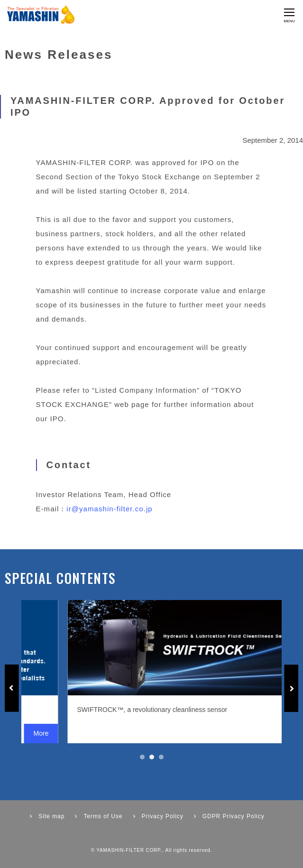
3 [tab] (161, 757)
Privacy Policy (163, 816)
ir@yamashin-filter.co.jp (109, 509)
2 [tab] (152, 757)
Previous (12, 688)
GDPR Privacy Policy (234, 816)
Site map (51, 816)
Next (291, 688)
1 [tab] (142, 757)
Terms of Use (103, 816)
